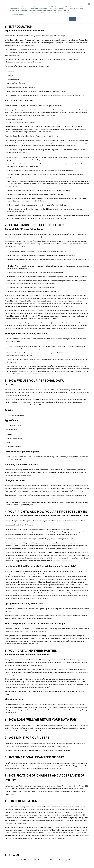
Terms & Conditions (52, 860)
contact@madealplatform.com (62, 561)
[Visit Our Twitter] (10, 855)
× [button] (89, 3)
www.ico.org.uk (34, 129)
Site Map (71, 860)
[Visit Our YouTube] (18, 855)
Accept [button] (72, 18)
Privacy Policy (63, 860)
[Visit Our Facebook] (6, 855)
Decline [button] (80, 18)
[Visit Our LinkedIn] (14, 855)
